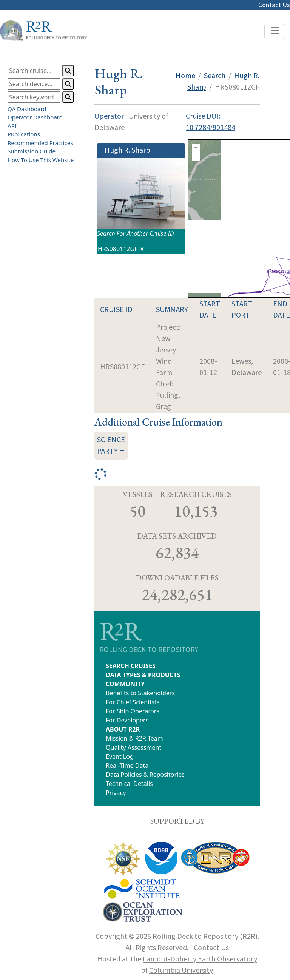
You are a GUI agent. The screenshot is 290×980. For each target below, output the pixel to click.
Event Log (120, 756)
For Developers (127, 720)
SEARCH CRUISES (131, 666)
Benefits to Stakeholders (140, 693)
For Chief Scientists (133, 702)
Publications (24, 134)
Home (185, 76)
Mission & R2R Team (134, 738)
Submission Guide (32, 151)
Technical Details (129, 784)
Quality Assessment (133, 747)
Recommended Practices (40, 143)
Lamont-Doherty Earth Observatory (200, 959)
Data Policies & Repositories (145, 775)
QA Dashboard (27, 109)
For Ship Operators (133, 711)
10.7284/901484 (211, 128)
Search (215, 76)
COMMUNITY (125, 684)
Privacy (116, 793)
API (12, 126)
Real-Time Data (127, 765)
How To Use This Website (41, 160)
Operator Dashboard (35, 117)
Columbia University (181, 971)
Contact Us (274, 5)
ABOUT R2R (123, 729)
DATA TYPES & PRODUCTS (143, 675)
